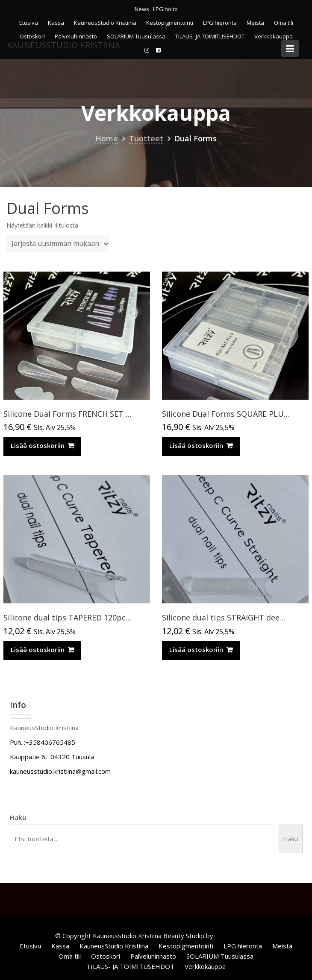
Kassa (56, 23)
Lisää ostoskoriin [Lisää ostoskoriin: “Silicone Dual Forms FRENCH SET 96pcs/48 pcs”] (38, 445)
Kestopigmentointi (170, 23)
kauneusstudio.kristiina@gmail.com (60, 771)
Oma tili (284, 23)
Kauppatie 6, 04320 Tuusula (52, 757)
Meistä (255, 23)
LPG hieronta (220, 23)
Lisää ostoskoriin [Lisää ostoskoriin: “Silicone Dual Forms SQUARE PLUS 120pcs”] (196, 445)
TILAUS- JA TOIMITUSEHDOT (130, 966)
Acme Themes (236, 936)
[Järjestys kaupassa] (58, 244)
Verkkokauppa (205, 966)
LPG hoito (165, 9)
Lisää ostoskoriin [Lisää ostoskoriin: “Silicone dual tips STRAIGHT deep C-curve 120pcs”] (196, 649)
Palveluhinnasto (153, 956)
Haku (18, 817)
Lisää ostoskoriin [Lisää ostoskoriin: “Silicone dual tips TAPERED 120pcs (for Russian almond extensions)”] (38, 649)
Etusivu (29, 23)
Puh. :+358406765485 (43, 742)
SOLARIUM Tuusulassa (220, 956)
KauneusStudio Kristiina (105, 23)
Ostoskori (106, 956)
